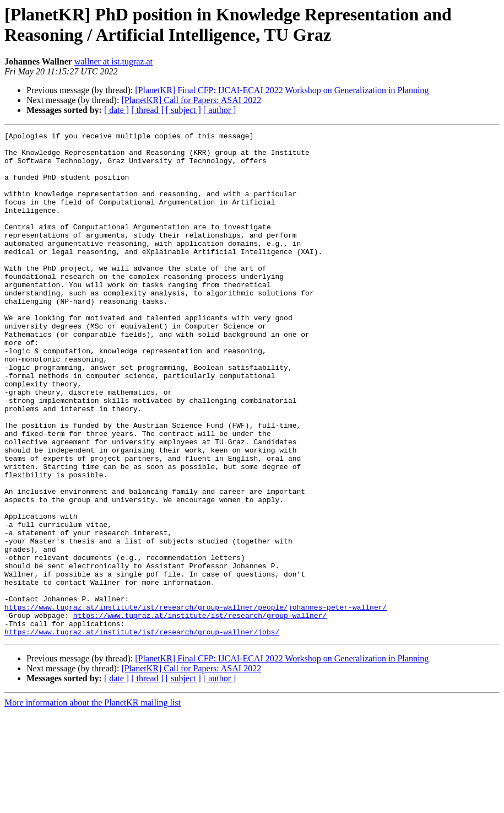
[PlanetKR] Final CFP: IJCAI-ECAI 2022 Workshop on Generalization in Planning (282, 90)
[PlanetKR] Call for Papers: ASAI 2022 (191, 100)
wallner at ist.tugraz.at (113, 61)
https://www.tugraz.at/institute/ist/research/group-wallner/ (200, 713)
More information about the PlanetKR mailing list (93, 803)
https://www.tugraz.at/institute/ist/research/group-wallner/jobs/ (142, 733)
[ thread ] (147, 110)
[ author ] (220, 110)
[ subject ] (183, 110)
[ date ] (116, 110)
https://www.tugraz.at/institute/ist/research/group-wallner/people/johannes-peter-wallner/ (196, 703)
